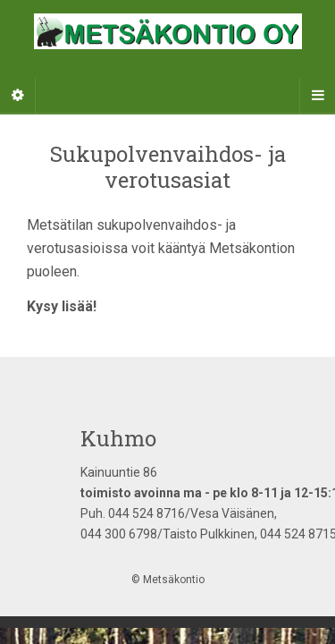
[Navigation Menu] (317, 96)
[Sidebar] (18, 96)
